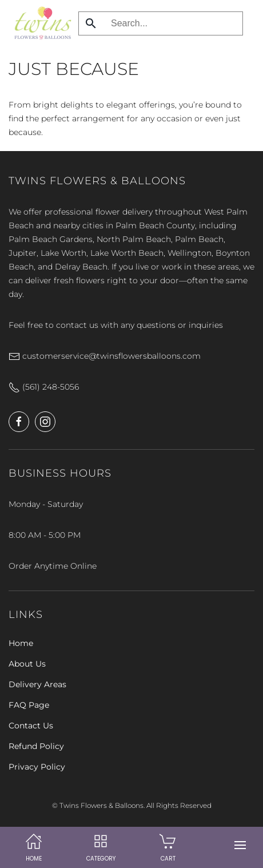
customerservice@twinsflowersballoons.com (105, 356)
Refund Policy (36, 746)
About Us (27, 664)
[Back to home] (40, 23)
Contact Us (31, 726)
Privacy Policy (37, 767)
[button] (240, 845)
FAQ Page (29, 705)
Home (21, 643)
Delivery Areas (37, 684)
